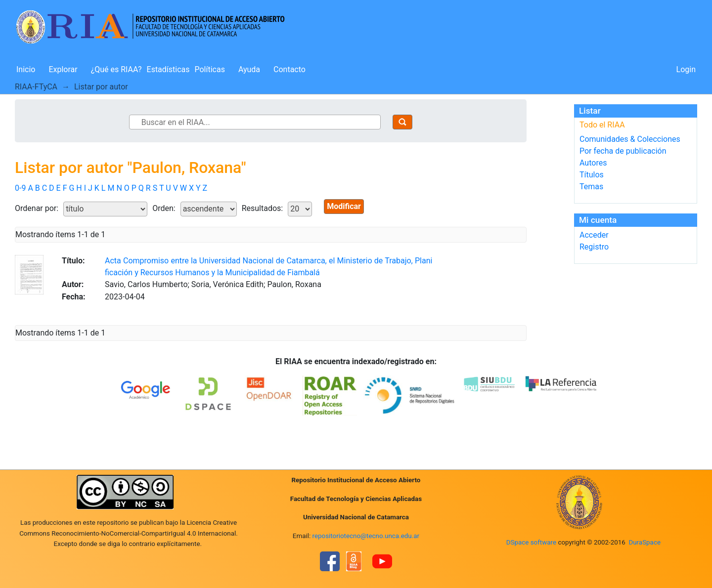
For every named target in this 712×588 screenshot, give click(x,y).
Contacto (289, 69)
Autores (593, 163)
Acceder (594, 235)
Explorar (63, 69)
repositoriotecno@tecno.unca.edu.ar (366, 536)
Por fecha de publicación (623, 151)
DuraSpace (645, 542)
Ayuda (249, 69)
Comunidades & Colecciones (630, 139)
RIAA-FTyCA (36, 87)
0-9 (20, 188)
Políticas (210, 69)
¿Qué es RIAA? (116, 69)
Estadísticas (168, 69)
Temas (591, 187)
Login (686, 69)
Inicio (26, 69)
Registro (594, 247)
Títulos (592, 175)
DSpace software (531, 542)
